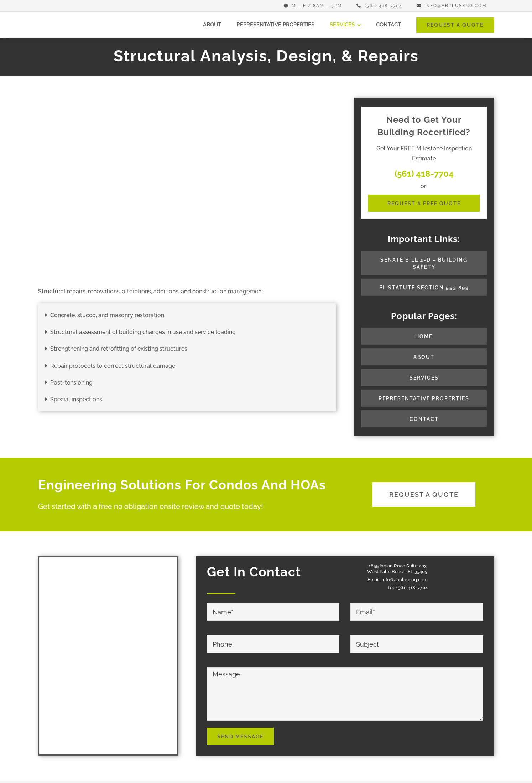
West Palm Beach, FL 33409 (397, 571)
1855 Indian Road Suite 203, (398, 566)
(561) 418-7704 (412, 588)
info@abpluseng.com (405, 580)
